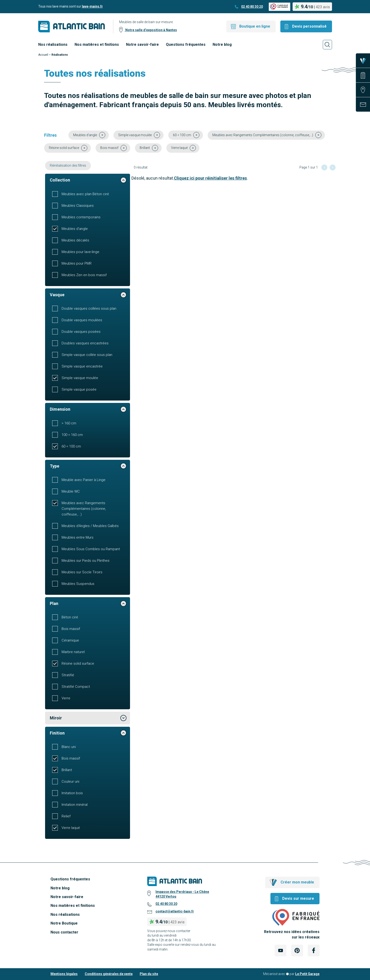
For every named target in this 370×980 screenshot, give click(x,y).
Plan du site (149, 974)
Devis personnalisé (309, 26)
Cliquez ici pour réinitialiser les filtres (210, 178)
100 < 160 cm (72, 435)
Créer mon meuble (297, 882)
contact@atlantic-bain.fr (175, 911)
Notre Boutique (64, 923)
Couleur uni (70, 781)
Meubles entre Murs (78, 537)
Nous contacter (64, 932)
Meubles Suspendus (78, 584)
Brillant (67, 770)
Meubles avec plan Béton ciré (85, 194)
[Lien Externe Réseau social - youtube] (281, 950)
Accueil (43, 55)
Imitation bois (72, 793)
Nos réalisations (53, 44)
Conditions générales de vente (109, 974)
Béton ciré (70, 617)
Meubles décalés (75, 240)
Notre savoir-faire (142, 44)
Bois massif (71, 629)
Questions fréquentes (186, 44)
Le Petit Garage (307, 974)
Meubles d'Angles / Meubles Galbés (90, 526)
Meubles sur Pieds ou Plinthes (86, 561)
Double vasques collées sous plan (89, 308)
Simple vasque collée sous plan (87, 355)
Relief (66, 816)
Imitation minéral (75, 805)
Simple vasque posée (79, 389)
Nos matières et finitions (97, 44)
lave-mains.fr (92, 6)
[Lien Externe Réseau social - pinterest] (297, 950)
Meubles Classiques (78, 206)
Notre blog (222, 44)
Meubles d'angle (75, 229)
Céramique (70, 640)
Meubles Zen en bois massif (84, 275)
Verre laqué (71, 828)
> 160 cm (69, 423)
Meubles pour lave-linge (80, 252)
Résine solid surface (78, 663)
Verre (66, 698)
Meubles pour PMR (77, 263)
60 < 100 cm (71, 446)
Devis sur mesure (298, 898)
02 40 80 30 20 (252, 7)
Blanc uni (69, 747)
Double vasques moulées (82, 320)
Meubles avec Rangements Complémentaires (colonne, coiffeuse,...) (84, 509)
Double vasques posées (81, 332)
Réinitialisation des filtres (68, 165)
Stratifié (68, 675)
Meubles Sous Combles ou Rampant (91, 549)
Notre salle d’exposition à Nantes (151, 30)
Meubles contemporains (81, 217)
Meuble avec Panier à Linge (84, 480)
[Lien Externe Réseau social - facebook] (314, 950)
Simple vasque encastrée (82, 366)
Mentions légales (64, 974)
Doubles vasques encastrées (85, 343)
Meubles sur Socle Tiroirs (82, 572)
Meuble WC (71, 491)
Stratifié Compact (76, 687)
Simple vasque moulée (80, 378)
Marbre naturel (73, 652)
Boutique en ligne (255, 26)
